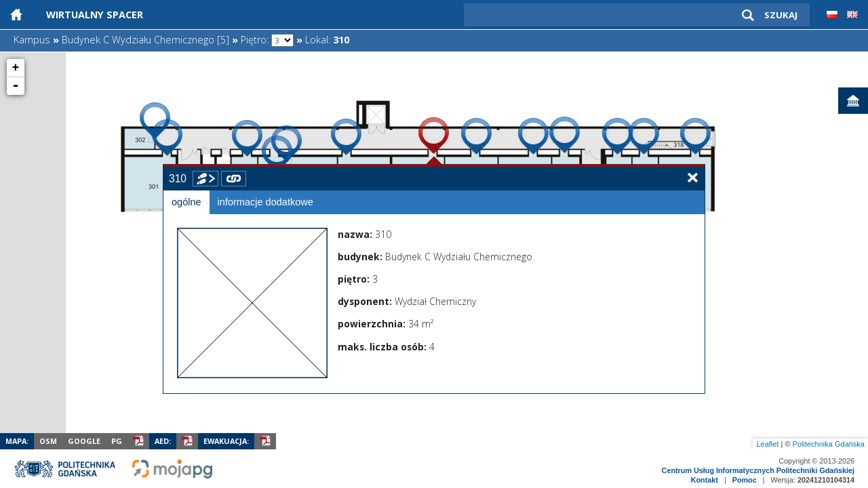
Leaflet (767, 444)
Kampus (32, 40)
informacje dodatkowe (265, 202)
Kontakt (705, 480)
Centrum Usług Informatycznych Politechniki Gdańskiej (758, 470)
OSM (48, 441)
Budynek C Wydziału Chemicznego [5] (145, 40)
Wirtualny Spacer (95, 15)
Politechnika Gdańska (829, 444)
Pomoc (745, 480)
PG (117, 441)
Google (84, 441)
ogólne (186, 202)
